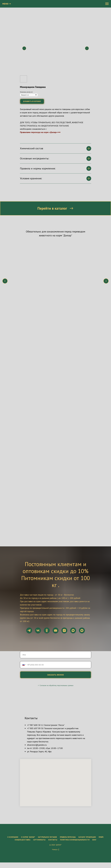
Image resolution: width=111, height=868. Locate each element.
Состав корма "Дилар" (71, 267)
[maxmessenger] (73, 563)
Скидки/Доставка (22, 772)
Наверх (56, 782)
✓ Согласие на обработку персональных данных (56, 618)
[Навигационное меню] (107, 4)
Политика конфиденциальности (75, 772)
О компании (13, 770)
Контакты (53, 772)
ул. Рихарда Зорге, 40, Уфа (39, 684)
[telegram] (29, 563)
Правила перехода (68, 770)
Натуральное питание (47, 770)
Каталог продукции (87, 770)
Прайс (101, 770)
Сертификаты (39, 772)
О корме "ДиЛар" (28, 770)
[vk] (38, 563)
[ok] (47, 563)
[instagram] (64, 563)
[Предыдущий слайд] (24, 48)
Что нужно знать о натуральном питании (37, 269)
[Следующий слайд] (87, 48)
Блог (94, 772)
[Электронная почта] (56, 563)
